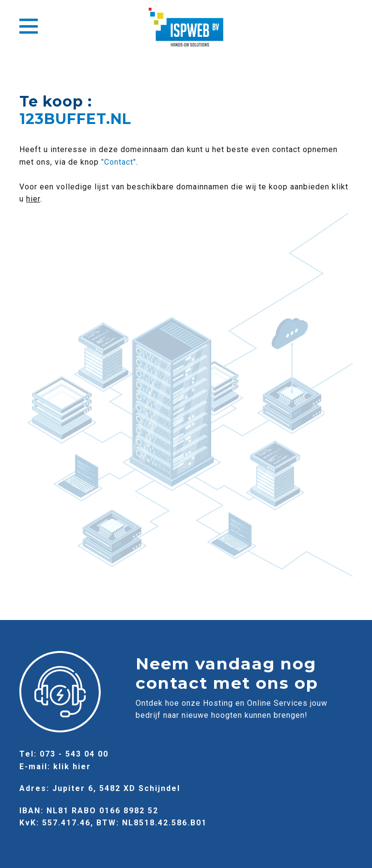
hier (33, 199)
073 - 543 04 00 (74, 754)
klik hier (72, 767)
